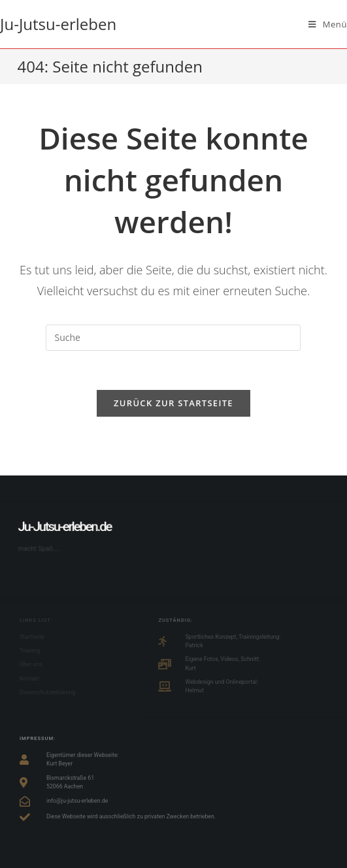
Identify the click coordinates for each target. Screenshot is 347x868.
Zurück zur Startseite (173, 403)
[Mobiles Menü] (328, 24)
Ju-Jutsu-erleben (58, 24)
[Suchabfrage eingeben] (173, 338)
